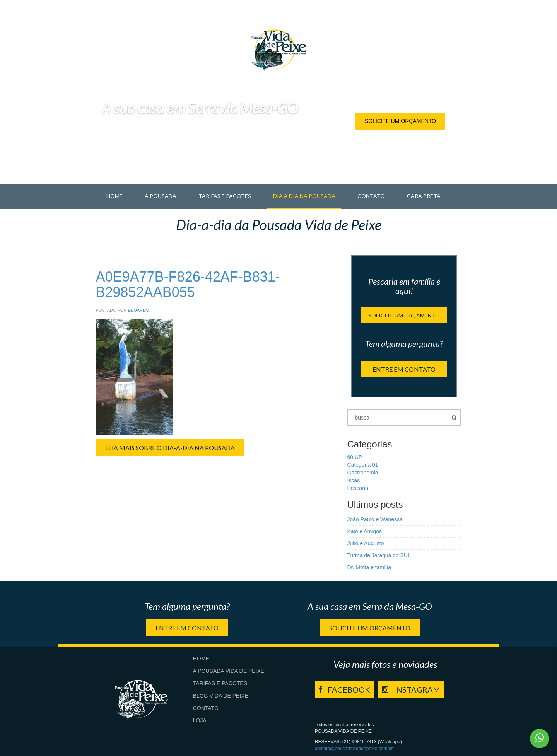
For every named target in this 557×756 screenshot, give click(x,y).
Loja (200, 720)
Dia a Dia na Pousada (304, 196)
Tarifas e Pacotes (225, 196)
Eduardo (138, 310)
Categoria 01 (362, 465)
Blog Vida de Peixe (221, 696)
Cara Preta (424, 196)
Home (114, 196)
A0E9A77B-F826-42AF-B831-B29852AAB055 (188, 284)
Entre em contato (404, 369)
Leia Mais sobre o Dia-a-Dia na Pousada (170, 448)
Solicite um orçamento (400, 121)
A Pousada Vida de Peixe (229, 671)
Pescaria (357, 488)
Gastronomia (362, 473)
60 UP (355, 457)
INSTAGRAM (411, 689)
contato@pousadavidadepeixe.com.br (354, 749)
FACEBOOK (344, 689)
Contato (371, 196)
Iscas (353, 480)
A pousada (161, 196)
